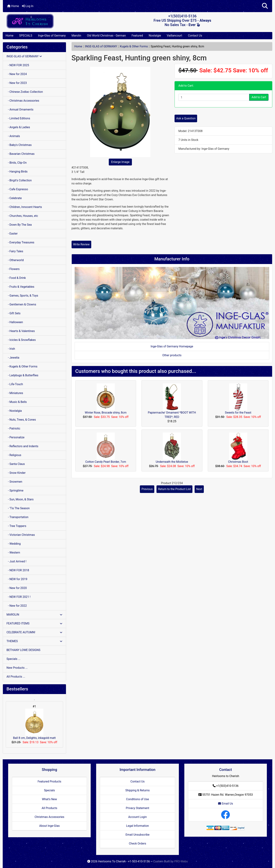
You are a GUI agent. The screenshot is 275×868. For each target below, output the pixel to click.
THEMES (34, 641)
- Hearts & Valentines (21, 331)
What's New (49, 799)
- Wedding (14, 544)
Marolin (76, 36)
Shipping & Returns (138, 790)
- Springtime (15, 491)
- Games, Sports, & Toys (22, 296)
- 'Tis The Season (18, 508)
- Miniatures (15, 393)
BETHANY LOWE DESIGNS (23, 650)
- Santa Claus (16, 464)
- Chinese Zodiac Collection (25, 92)
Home (13, 6)
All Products (49, 808)
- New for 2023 (17, 83)
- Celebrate (14, 198)
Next (199, 489)
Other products (172, 355)
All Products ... (16, 677)
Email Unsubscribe (137, 835)
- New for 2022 (17, 606)
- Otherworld (15, 260)
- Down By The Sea (19, 225)
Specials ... (13, 659)
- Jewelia (13, 358)
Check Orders (137, 843)
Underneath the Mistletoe (172, 462)
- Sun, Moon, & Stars (20, 499)
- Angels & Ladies (18, 127)
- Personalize (15, 437)
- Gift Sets (13, 313)
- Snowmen (14, 482)
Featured (137, 36)
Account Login (138, 817)
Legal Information (137, 826)
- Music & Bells (17, 402)
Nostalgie (155, 36)
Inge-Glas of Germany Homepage (172, 346)
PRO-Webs (181, 861)
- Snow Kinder (16, 473)
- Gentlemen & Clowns (21, 304)
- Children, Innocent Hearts (24, 207)
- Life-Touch (15, 384)
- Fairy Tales (15, 251)
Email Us (225, 804)
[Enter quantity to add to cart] (214, 97)
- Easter (12, 234)
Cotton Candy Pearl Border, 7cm (106, 462)
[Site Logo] (48, 21)
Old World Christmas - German (106, 36)
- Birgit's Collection (19, 180)
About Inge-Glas (49, 826)
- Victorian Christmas (21, 535)
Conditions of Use (137, 799)
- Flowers (13, 269)
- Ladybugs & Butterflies (22, 375)
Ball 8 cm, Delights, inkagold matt (34, 724)
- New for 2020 (17, 588)
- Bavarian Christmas (21, 154)
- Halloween (15, 322)
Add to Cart (259, 97)
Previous (147, 489)
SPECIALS (26, 36)
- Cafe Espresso (17, 189)
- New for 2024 (17, 74)
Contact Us (195, 36)
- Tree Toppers (16, 526)
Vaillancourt (174, 36)
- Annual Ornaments (20, 109)
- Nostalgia (14, 411)
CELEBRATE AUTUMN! (34, 632)
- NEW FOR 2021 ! (19, 597)
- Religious (14, 455)
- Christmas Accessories (23, 101)
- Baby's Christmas (19, 145)
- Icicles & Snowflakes (21, 340)
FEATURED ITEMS (34, 623)
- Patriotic (13, 428)
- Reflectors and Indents (22, 446)
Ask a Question (186, 118)
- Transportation (17, 517)
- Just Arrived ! (16, 561)
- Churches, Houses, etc (22, 216)
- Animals (13, 136)
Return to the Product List (174, 489)
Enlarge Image (120, 162)
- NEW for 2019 (17, 579)
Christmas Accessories (49, 817)
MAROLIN (34, 615)
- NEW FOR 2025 (18, 65)
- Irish (11, 349)
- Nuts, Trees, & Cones (21, 420)
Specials (50, 790)
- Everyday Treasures (20, 242)
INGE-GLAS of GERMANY (101, 46)
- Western (13, 553)
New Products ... (17, 668)
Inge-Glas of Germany (52, 36)
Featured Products (49, 781)
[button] (265, 6)
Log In (28, 6)
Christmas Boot (238, 462)
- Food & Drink (16, 278)
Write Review (81, 244)
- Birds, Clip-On (17, 163)
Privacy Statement (137, 808)
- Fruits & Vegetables (20, 287)
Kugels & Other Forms (134, 46)
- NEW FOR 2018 (18, 570)
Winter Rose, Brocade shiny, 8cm (106, 413)
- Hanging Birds (17, 172)
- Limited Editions (18, 118)
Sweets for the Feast (238, 413)
